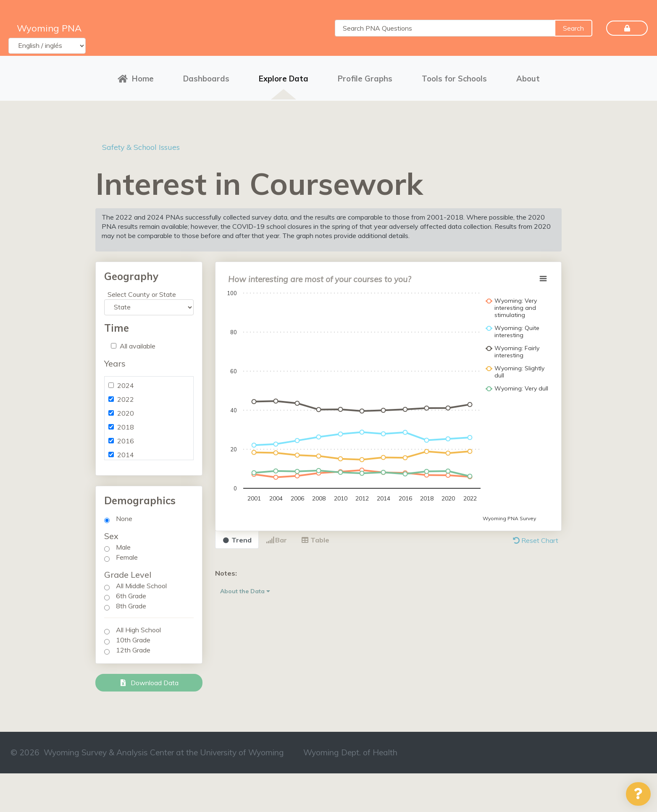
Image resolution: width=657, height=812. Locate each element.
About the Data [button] (245, 587)
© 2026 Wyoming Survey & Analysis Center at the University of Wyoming (147, 749)
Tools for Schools (454, 77)
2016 (126, 437)
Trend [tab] (237, 536)
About (528, 77)
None (124, 515)
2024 (126, 382)
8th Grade (131, 602)
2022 (126, 396)
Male (123, 543)
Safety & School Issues (146, 143)
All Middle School (141, 582)
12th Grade (133, 646)
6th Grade (131, 592)
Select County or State (142, 291)
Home (136, 77)
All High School (138, 626)
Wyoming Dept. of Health (350, 749)
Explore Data (284, 77)
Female (127, 553)
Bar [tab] (276, 536)
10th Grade (133, 636)
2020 (126, 409)
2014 (126, 451)
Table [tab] (315, 536)
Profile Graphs (365, 77)
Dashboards (206, 77)
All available (138, 342)
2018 (126, 423)
